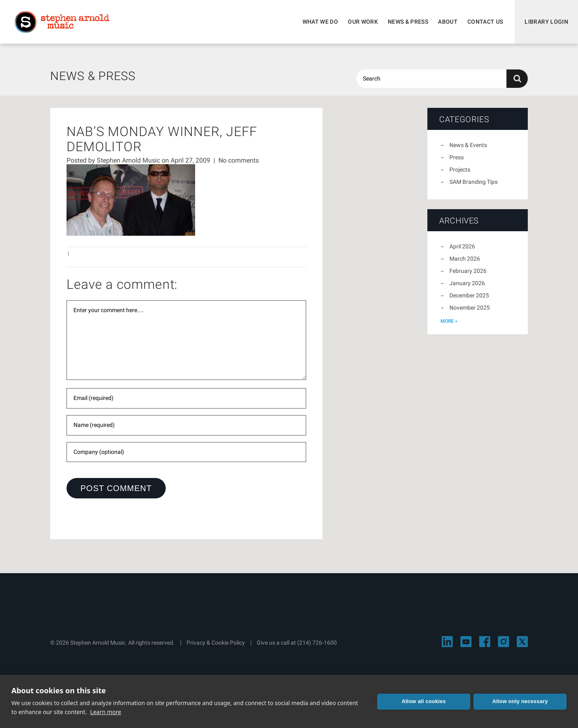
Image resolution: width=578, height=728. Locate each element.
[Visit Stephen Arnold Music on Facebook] (485, 642)
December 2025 (469, 295)
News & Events (468, 145)
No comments (239, 160)
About (448, 22)
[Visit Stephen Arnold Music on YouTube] (466, 642)
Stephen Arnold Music (62, 22)
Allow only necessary (520, 701)
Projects (460, 170)
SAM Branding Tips (474, 182)
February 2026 (468, 271)
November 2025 (470, 308)
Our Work (363, 22)
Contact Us (485, 22)
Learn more (106, 712)
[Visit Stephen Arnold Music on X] (522, 642)
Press (457, 157)
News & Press (408, 22)
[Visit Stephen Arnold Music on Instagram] (504, 642)
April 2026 (462, 246)
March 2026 (465, 259)
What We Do (320, 22)
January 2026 (467, 283)
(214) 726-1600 (317, 643)
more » (449, 321)
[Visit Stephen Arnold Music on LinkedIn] (447, 642)
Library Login (546, 22)
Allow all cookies (424, 701)
